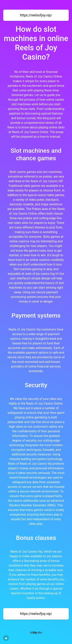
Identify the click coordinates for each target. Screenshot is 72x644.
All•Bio (36, 633)
